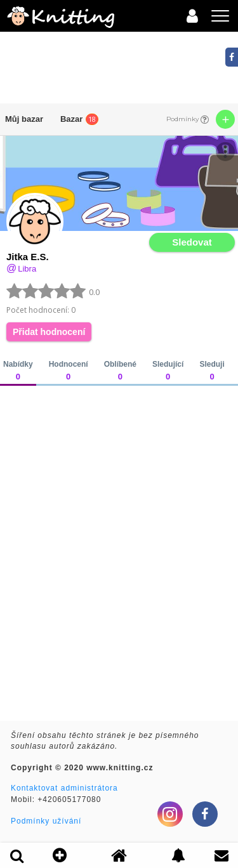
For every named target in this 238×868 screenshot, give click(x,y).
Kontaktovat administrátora (64, 788)
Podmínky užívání (46, 821)
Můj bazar (24, 119)
